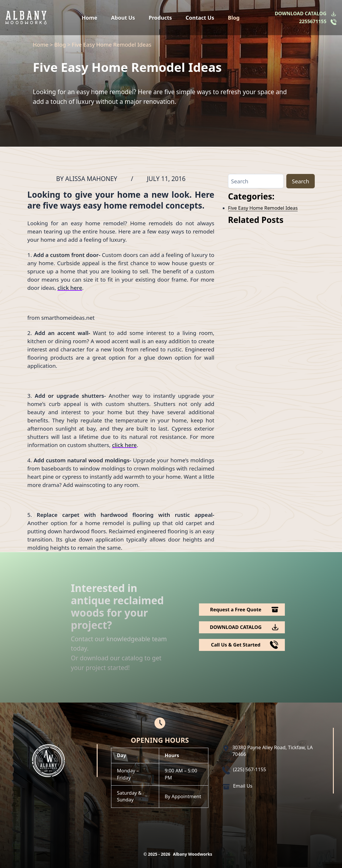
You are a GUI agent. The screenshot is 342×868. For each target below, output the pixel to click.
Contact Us (200, 18)
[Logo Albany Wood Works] (26, 17)
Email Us (243, 786)
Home (90, 18)
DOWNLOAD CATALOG (300, 13)
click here (70, 288)
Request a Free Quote (236, 610)
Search (301, 181)
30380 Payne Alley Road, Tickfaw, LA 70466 (273, 751)
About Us (123, 18)
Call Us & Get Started (236, 645)
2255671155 (313, 21)
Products (160, 18)
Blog (234, 18)
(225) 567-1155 (250, 769)
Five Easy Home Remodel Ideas (263, 208)
